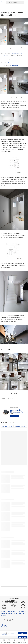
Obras (11, 426)
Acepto (23, 633)
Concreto (5, 426)
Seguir (15, 416)
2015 (8, 63)
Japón (7, 51)
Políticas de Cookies (4, 634)
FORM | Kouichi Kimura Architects (17, 411)
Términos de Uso (4, 633)
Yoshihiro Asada (14, 65)
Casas (3, 51)
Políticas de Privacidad (10, 633)
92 (7, 60)
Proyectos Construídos (20, 426)
